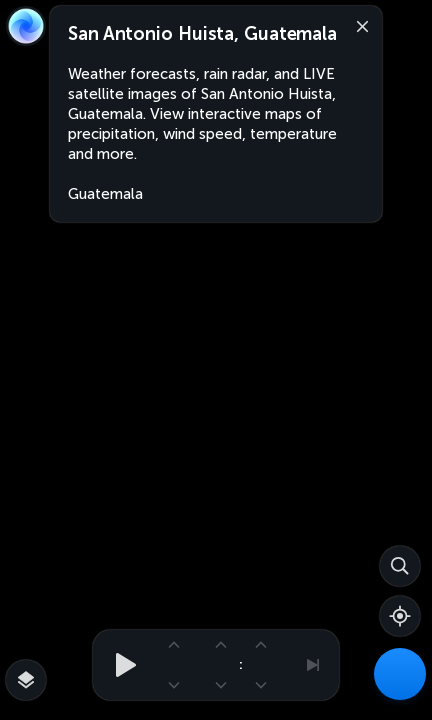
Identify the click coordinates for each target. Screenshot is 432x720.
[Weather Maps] (400, 674)
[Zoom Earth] (26, 26)
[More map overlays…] (26, 680)
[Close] (358, 25)
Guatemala (105, 194)
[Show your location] (400, 616)
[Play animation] (120, 665)
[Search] (400, 566)
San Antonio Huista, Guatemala (202, 34)
